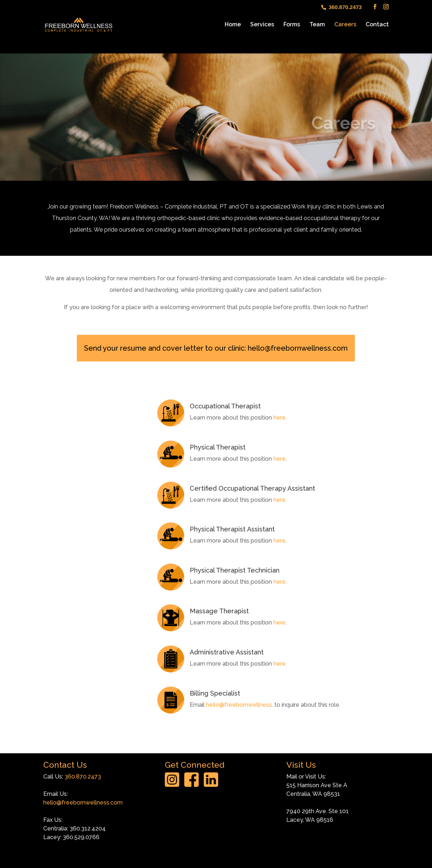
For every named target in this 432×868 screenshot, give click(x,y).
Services (262, 25)
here (279, 418)
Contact (377, 25)
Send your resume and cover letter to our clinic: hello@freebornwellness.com (216, 348)
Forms (292, 25)
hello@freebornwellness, (239, 705)
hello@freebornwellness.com (83, 803)
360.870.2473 (83, 777)
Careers (345, 25)
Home (233, 25)
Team (317, 25)
